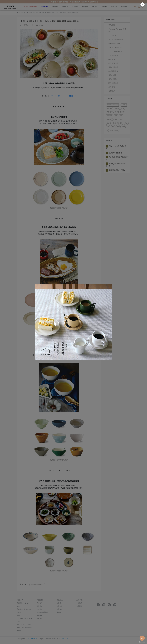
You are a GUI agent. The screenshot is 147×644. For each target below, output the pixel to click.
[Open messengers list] (142, 638)
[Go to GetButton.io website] (142, 642)
